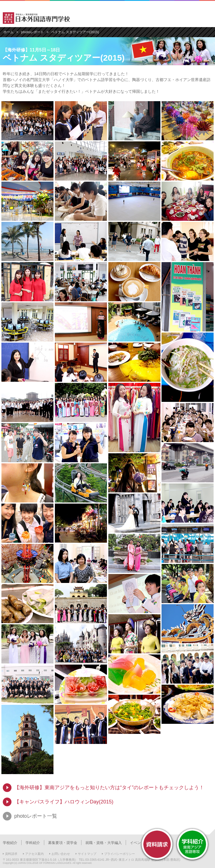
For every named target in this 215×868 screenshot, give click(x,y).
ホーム (8, 32)
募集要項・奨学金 (63, 843)
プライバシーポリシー (120, 854)
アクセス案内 (34, 854)
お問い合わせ (61, 854)
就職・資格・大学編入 (104, 843)
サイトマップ (87, 854)
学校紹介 (10, 843)
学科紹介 (33, 843)
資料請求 (11, 854)
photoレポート (32, 32)
